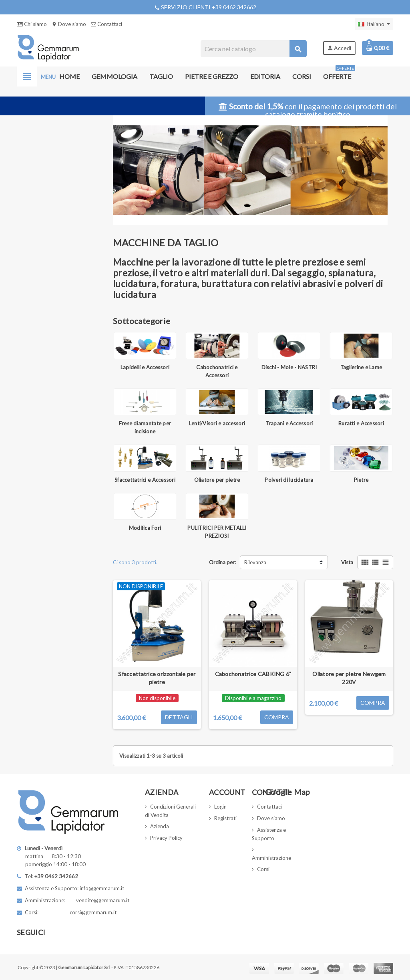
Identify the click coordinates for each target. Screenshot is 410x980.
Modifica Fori (145, 528)
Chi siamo (32, 24)
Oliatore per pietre (217, 480)
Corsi (263, 869)
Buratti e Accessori (361, 423)
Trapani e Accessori (289, 423)
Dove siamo (69, 24)
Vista (347, 562)
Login (220, 807)
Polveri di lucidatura (289, 480)
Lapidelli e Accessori (145, 367)
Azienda (160, 826)
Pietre (361, 480)
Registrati (225, 818)
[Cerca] (253, 49)
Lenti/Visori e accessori (217, 423)
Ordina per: (222, 562)
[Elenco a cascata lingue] (374, 24)
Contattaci (107, 24)
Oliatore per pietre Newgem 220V (349, 678)
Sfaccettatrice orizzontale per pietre (157, 678)
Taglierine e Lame (361, 367)
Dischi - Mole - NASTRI (289, 367)
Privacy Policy (166, 838)
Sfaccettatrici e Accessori (145, 480)
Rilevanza (255, 562)
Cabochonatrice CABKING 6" (253, 674)
